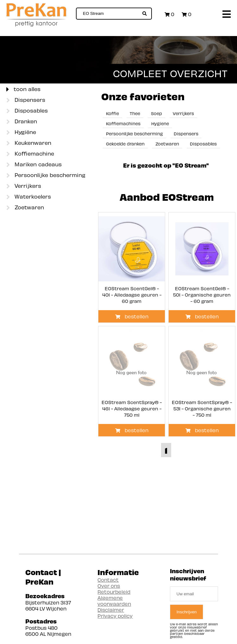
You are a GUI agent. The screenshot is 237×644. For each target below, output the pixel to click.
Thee (135, 113)
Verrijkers (24, 186)
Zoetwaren (25, 208)
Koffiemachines (123, 123)
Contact (108, 580)
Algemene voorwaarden (114, 601)
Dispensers (26, 100)
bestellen (132, 316)
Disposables (27, 111)
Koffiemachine (30, 154)
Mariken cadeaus (34, 165)
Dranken (22, 122)
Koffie (112, 113)
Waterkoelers (29, 197)
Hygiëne (21, 132)
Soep (156, 113)
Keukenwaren (29, 143)
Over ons (109, 586)
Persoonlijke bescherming (46, 175)
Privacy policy (115, 616)
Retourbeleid (114, 592)
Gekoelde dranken (125, 144)
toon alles (23, 89)
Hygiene (160, 123)
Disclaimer (111, 610)
